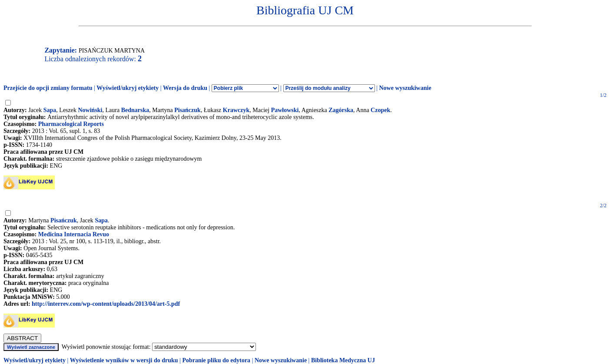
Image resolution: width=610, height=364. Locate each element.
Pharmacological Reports (71, 124)
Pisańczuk (187, 110)
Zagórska (341, 110)
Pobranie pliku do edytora (216, 360)
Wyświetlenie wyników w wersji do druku (124, 360)
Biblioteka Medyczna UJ (343, 360)
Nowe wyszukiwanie (405, 88)
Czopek (380, 110)
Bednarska (135, 110)
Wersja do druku (185, 88)
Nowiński (90, 110)
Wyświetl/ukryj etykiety (128, 88)
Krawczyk (236, 110)
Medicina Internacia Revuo (74, 234)
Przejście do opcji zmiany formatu (48, 88)
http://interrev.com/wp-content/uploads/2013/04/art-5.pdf (106, 304)
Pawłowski (285, 110)
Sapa (50, 110)
